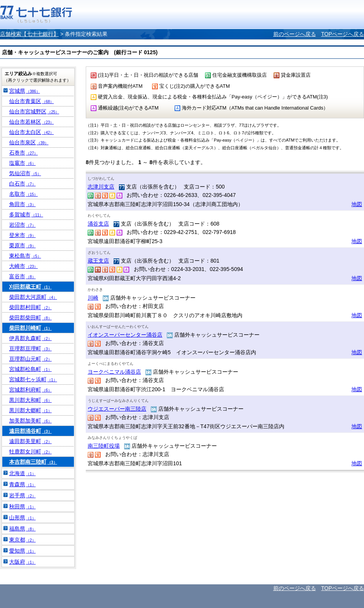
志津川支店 (101, 187)
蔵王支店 (98, 261)
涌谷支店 (98, 224)
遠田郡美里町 (30, 441)
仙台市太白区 (31, 132)
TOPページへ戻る (342, 34)
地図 (357, 204)
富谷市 (22, 276)
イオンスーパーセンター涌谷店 (125, 335)
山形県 (22, 518)
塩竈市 (22, 163)
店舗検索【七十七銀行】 (29, 34)
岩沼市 (22, 225)
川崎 (93, 298)
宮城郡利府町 (30, 390)
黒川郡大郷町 (30, 410)
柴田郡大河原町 (33, 297)
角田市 (22, 204)
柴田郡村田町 (30, 307)
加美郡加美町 (30, 421)
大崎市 (23, 266)
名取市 (23, 194)
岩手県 (22, 495)
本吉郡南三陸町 (33, 462)
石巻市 (23, 153)
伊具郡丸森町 (30, 338)
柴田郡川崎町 (30, 328)
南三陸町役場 (104, 446)
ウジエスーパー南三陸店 (117, 409)
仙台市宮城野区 (34, 111)
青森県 (22, 484)
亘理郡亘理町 (30, 348)
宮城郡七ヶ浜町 (33, 379)
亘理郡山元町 (30, 359)
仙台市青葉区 (31, 101)
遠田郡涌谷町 (30, 431)
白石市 (22, 184)
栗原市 (22, 245)
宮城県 (25, 91)
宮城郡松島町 (30, 369)
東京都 (22, 540)
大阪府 (22, 562)
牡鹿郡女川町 (30, 452)
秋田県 (22, 506)
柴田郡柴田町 (30, 318)
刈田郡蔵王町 (30, 287)
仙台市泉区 (29, 142)
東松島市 (25, 256)
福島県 (22, 529)
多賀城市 (26, 214)
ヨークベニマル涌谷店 (114, 372)
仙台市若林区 (31, 122)
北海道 (22, 473)
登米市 (22, 235)
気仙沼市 (25, 173)
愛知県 (22, 551)
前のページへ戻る (295, 34)
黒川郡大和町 (30, 400)
